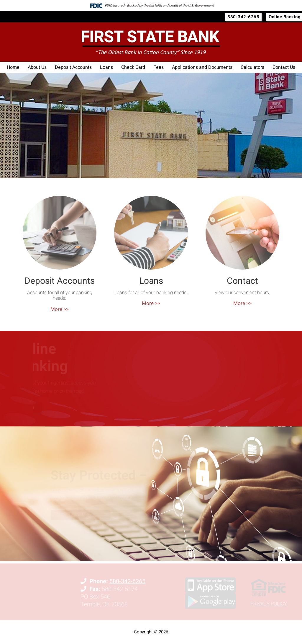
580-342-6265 (243, 17)
